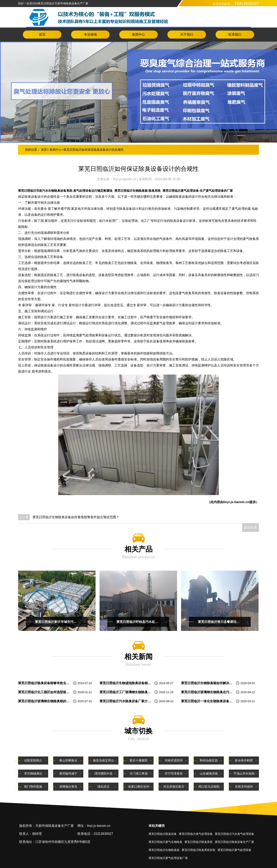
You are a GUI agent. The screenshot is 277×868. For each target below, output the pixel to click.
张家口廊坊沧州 (139, 787)
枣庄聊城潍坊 (33, 773)
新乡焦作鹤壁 (244, 760)
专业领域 (90, 34)
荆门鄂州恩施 (33, 787)
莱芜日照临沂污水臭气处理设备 (234, 834)
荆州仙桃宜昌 (209, 760)
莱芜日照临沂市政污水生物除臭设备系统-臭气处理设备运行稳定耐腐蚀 (65, 191)
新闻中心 (138, 34)
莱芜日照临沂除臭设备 (163, 834)
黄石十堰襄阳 (138, 760)
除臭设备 (47, 365)
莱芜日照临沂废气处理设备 (234, 850)
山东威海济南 (209, 773)
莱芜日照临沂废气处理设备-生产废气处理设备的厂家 (198, 191)
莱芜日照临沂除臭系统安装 (199, 850)
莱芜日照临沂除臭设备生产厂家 (234, 842)
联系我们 (235, 34)
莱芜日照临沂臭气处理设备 (196, 834)
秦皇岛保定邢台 (103, 760)
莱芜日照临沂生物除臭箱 (164, 850)
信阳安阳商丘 (33, 760)
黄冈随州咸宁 (68, 773)
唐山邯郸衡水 (68, 760)
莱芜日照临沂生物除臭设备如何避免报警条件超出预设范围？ (76, 517)
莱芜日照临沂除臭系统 (199, 842)
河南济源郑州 (174, 760)
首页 (42, 34)
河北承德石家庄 (174, 787)
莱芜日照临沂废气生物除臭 (165, 842)
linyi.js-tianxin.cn (125, 179)
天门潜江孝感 (138, 773)
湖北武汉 (103, 787)
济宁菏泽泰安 (174, 773)
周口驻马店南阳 (209, 787)
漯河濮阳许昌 (103, 773)
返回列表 (251, 528)
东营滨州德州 (244, 787)
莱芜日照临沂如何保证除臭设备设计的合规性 (94, 150)
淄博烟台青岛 (68, 787)
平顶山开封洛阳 (244, 773)
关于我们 (187, 34)
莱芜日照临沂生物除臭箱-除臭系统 (137, 191)
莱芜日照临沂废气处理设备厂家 (168, 858)
